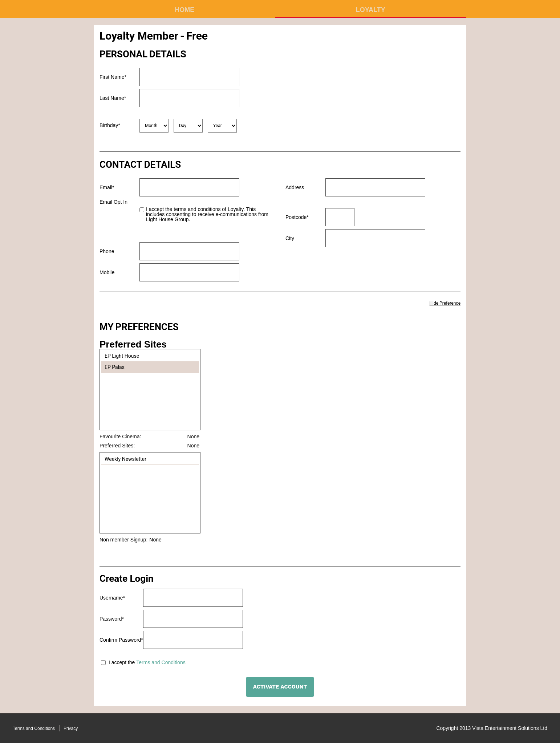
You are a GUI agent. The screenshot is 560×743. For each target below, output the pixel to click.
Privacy (71, 728)
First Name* (113, 77)
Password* (112, 619)
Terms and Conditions (161, 662)
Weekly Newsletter (125, 459)
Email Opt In (113, 202)
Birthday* (110, 125)
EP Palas (115, 367)
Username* (112, 598)
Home (184, 10)
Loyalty (371, 10)
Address (295, 187)
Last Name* (113, 98)
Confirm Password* (121, 640)
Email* (107, 187)
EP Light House (122, 356)
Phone (107, 251)
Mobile (107, 272)
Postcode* (297, 217)
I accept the (122, 662)
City (290, 238)
